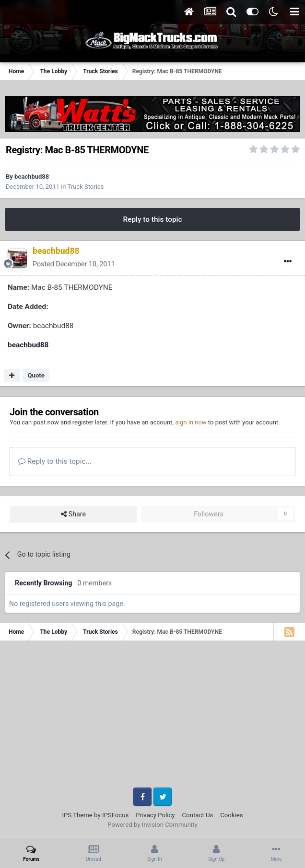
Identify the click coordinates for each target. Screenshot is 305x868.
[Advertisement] (152, 718)
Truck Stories (86, 187)
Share (73, 514)
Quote (36, 375)
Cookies (231, 815)
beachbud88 (32, 177)
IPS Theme (77, 815)
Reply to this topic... (55, 461)
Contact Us (198, 815)
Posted (74, 264)
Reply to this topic (152, 219)
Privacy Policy (155, 815)
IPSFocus (115, 815)
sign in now (191, 422)
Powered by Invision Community (152, 825)
